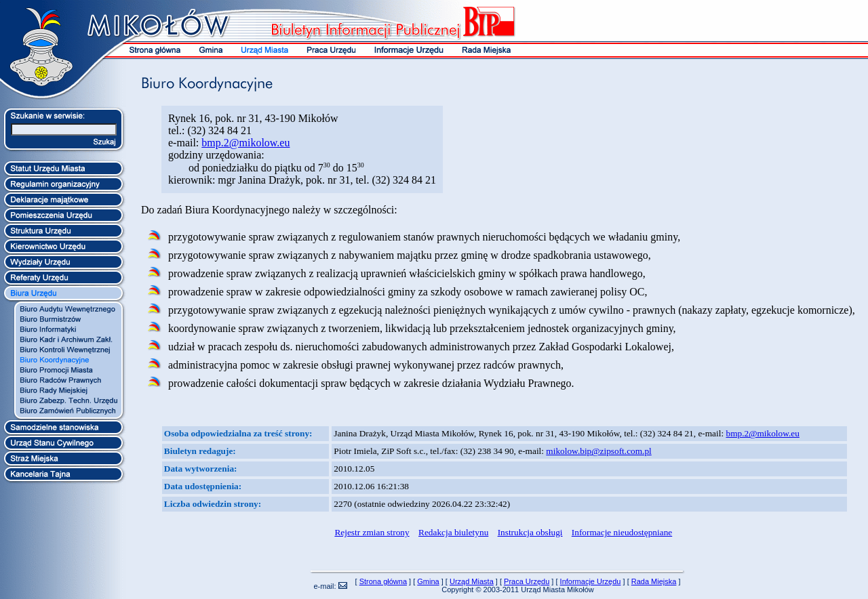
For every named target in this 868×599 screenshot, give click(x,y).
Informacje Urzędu (591, 581)
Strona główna (383, 581)
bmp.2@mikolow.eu (245, 143)
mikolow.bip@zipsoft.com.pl (598, 451)
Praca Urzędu (527, 581)
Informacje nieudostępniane (622, 532)
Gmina (428, 581)
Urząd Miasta (472, 581)
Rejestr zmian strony (372, 532)
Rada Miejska (654, 581)
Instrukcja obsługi (530, 532)
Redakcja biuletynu (453, 532)
